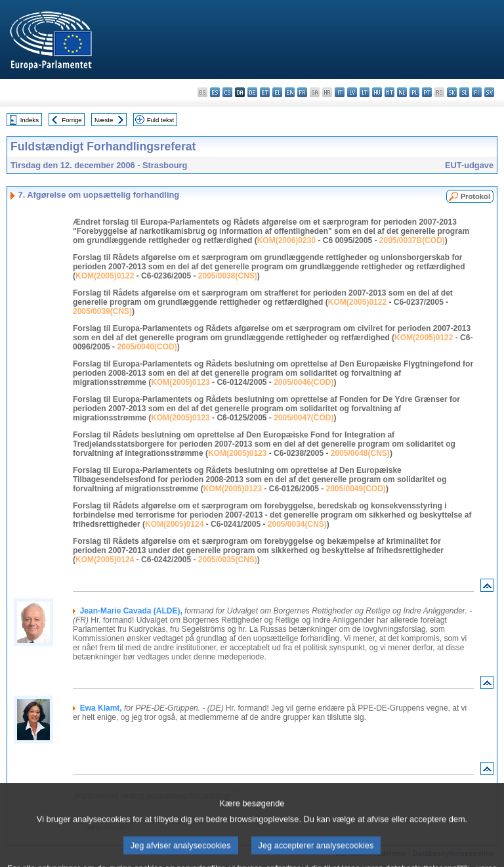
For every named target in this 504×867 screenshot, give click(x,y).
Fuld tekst (161, 120)
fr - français (302, 92)
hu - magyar (377, 92)
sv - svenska (489, 92)
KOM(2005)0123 (180, 382)
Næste (104, 120)
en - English (290, 92)
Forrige (72, 120)
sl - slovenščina (464, 92)
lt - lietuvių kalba (365, 92)
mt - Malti (389, 92)
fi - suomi (477, 92)
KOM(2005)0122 (105, 276)
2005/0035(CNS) (228, 560)
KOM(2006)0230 (286, 240)
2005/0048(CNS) (360, 453)
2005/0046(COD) (304, 382)
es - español (215, 92)
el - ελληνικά (277, 92)
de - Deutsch (252, 92)
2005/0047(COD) (304, 418)
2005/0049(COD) (355, 489)
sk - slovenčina (452, 92)
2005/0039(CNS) (102, 311)
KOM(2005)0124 (174, 524)
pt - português (427, 92)
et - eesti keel (265, 92)
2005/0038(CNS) (228, 276)
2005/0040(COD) (147, 347)
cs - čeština (227, 92)
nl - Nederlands (402, 92)
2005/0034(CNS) (297, 524)
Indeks (30, 120)
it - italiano (340, 92)
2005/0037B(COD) (412, 240)
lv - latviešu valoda (352, 92)
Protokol (475, 196)
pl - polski (414, 92)
